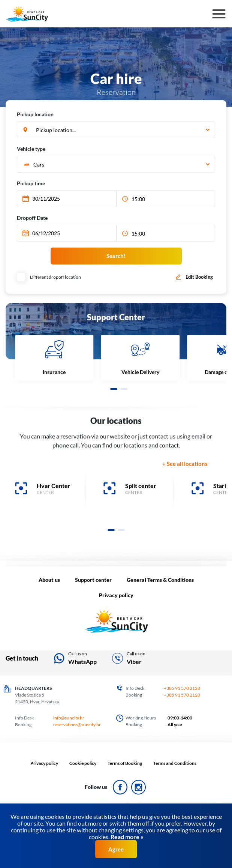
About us (49, 580)
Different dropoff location (50, 277)
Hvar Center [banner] (54, 486)
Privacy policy (116, 595)
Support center (93, 580)
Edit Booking (199, 277)
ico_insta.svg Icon (138, 787)
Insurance (54, 372)
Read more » (126, 837)
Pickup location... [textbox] (56, 130)
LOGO (116, 621)
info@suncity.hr (69, 718)
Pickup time (31, 183)
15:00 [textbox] (138, 199)
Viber (134, 662)
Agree (116, 849)
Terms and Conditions (175, 763)
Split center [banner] (141, 486)
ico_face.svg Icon (120, 787)
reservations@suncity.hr (77, 725)
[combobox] (116, 130)
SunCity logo (27, 14)
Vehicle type (31, 149)
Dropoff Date (32, 218)
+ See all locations (185, 464)
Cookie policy (83, 763)
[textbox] (115, 164)
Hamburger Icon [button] (219, 15)
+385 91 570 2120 (182, 688)
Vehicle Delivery (140, 372)
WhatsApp (82, 662)
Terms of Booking (125, 763)
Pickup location (35, 114)
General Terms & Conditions (160, 580)
